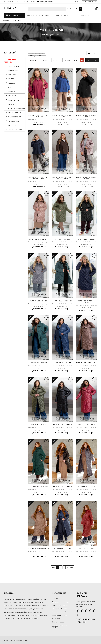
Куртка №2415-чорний (62, 425)
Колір (56, 60)
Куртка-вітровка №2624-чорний (86, 116)
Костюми (10, 74)
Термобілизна (12, 121)
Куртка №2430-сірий (39, 301)
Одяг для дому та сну (15, 108)
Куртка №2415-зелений (39, 363)
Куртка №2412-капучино (39, 549)
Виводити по (37, 56)
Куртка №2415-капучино (86, 363)
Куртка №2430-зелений (62, 301)
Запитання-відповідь (61, 615)
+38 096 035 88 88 (12, 2)
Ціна (33, 60)
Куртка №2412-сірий (86, 487)
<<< (53, 567)
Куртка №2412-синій (62, 549)
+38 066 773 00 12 (29, 2)
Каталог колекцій (59, 612)
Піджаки (9, 91)
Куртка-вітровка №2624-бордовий (39, 116)
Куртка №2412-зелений (39, 487)
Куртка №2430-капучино (39, 239)
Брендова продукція (14, 112)
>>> (71, 567)
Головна (30, 15)
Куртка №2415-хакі (39, 425)
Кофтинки (10, 96)
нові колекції (12, 66)
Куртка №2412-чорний (62, 487)
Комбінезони (11, 100)
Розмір (46, 60)
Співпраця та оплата (64, 15)
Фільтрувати (92, 60)
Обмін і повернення (60, 605)
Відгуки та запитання (12, 21)
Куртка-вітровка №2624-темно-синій (39, 178)
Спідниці (10, 83)
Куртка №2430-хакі (62, 239)
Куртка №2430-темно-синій (86, 302)
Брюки (9, 104)
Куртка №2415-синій (62, 363)
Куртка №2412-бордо (86, 549)
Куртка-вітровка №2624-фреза (86, 178)
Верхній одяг (11, 70)
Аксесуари (10, 125)
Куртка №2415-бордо (86, 425)
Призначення (71, 60)
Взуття (9, 79)
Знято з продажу (13, 129)
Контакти (82, 15)
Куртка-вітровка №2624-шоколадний (62, 178)
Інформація (44, 15)
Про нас (55, 599)
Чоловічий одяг (12, 117)
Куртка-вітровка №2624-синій (62, 116)
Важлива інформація (61, 602)
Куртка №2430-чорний (86, 239)
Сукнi (8, 87)
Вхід (78, 2)
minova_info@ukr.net (46, 2)
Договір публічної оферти (60, 626)
